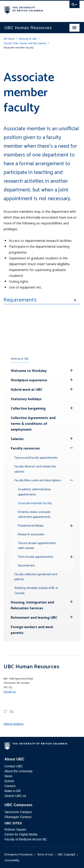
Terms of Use (45, 855)
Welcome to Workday (29, 371)
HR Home (9, 39)
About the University (18, 771)
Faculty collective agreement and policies (36, 577)
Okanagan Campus (18, 817)
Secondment (26, 566)
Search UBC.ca (15, 796)
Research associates (31, 535)
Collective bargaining (28, 409)
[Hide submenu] (71, 370)
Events (9, 781)
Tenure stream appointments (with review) (37, 546)
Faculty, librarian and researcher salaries (35, 469)
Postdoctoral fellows (31, 526)
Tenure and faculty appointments (36, 458)
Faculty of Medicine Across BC (26, 839)
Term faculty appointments (35, 557)
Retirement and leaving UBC (34, 618)
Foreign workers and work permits (32, 630)
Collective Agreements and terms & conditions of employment (33, 424)
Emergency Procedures (18, 855)
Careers (10, 786)
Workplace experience (29, 380)
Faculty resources (25, 448)
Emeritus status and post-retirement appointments (34, 515)
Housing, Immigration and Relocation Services (32, 605)
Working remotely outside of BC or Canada (36, 591)
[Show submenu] (71, 448)
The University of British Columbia (31, 9)
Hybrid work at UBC (27, 390)
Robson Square (15, 829)
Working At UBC (28, 39)
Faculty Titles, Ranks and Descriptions (25, 43)
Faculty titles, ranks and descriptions (38, 481)
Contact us (10, 692)
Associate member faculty (35, 503)
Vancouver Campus (18, 812)
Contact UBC (14, 766)
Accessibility (12, 860)
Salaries (17, 439)
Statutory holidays (26, 399)
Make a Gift (13, 791)
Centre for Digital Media (21, 834)
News (8, 776)
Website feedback (14, 724)
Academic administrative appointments (34, 492)
